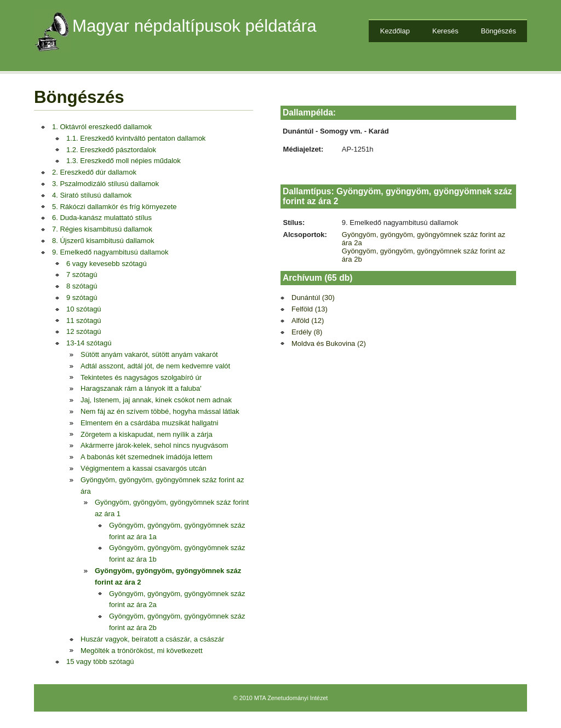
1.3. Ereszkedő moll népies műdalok (124, 161)
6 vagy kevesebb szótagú (107, 264)
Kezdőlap (395, 31)
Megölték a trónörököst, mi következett (142, 651)
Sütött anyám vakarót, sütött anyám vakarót (149, 354)
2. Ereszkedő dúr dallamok (94, 172)
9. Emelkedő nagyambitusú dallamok (110, 252)
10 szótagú (84, 309)
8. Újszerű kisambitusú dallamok (103, 241)
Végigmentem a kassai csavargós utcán (144, 468)
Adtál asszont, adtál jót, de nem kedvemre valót (155, 366)
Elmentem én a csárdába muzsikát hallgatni (149, 423)
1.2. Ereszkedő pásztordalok (111, 150)
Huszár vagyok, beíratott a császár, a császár (152, 639)
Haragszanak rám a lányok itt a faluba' (141, 388)
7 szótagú (82, 275)
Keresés (445, 31)
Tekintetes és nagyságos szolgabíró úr (141, 377)
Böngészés (499, 31)
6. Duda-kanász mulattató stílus (102, 218)
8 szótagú (82, 286)
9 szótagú (82, 297)
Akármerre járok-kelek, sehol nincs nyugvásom (154, 445)
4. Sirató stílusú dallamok (92, 195)
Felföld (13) (310, 309)
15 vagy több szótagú (100, 661)
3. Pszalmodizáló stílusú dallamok (105, 184)
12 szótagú (84, 331)
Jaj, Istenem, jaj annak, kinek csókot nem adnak (156, 400)
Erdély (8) (307, 332)
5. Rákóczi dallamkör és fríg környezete (115, 207)
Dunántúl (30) (313, 297)
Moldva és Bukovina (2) (329, 343)
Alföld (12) (308, 320)
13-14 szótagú (89, 343)
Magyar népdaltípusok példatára (194, 26)
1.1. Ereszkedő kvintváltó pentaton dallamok (136, 138)
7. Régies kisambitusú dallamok (102, 229)
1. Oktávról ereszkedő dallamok (102, 127)
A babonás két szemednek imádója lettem (147, 457)
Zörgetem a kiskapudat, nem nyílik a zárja (147, 434)
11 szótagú (84, 320)
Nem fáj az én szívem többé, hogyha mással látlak (160, 411)
